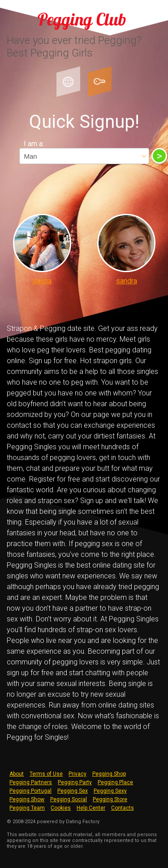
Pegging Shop (109, 774)
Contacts (123, 808)
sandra (127, 281)
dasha (42, 281)
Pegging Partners (31, 782)
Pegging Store (110, 799)
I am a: (34, 144)
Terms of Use (46, 774)
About (17, 774)
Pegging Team (27, 808)
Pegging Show (27, 799)
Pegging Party (75, 782)
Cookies (61, 808)
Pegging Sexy (110, 791)
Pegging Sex (73, 791)
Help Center (91, 808)
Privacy (78, 774)
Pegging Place (115, 782)
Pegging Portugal (30, 791)
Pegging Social (69, 799)
